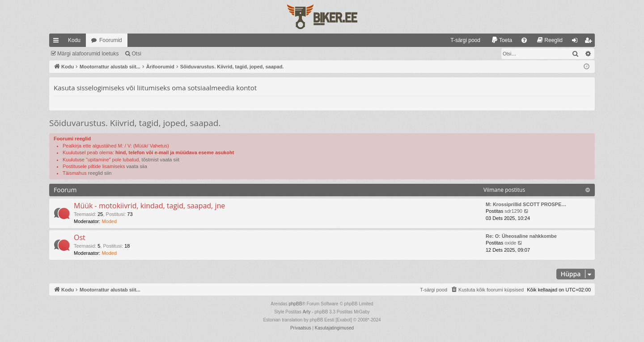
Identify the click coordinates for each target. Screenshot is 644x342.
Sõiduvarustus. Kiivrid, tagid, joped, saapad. (135, 123)
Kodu (74, 40)
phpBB (295, 304)
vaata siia (136, 166)
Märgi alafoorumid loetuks (88, 54)
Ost (80, 237)
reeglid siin (100, 173)
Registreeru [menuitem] (590, 42)
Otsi (136, 54)
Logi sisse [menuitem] (577, 42)
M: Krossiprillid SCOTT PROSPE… (526, 204)
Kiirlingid (58, 42)
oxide (510, 243)
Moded (109, 221)
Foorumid (111, 40)
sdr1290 (513, 211)
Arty (307, 312)
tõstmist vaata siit (161, 160)
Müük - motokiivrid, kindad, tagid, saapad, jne (149, 206)
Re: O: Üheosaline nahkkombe (521, 236)
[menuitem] (461, 40)
